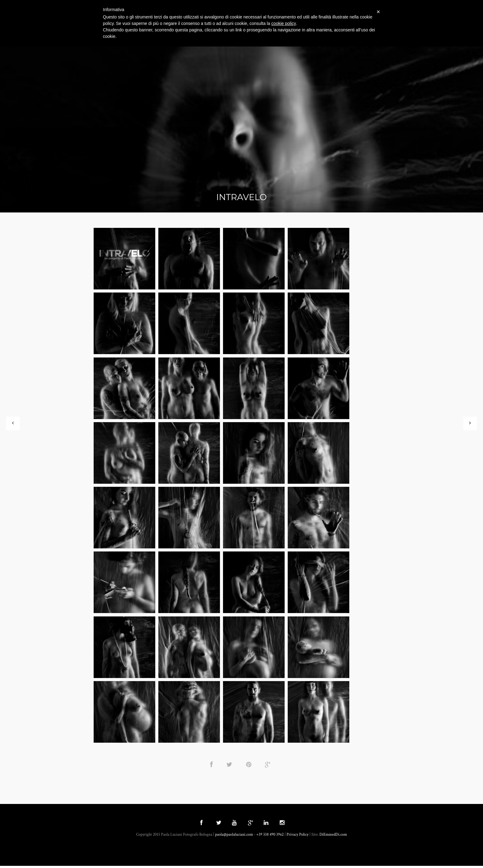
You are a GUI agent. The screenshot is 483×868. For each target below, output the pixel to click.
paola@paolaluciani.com (234, 837)
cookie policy (284, 23)
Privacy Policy (297, 837)
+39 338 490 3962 (270, 837)
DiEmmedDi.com (333, 837)
